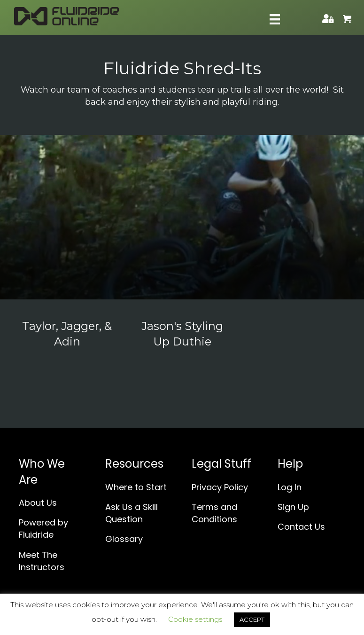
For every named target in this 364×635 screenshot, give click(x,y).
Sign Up (293, 507)
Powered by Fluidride (43, 529)
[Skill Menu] (275, 19)
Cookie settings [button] (195, 619)
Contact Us (301, 527)
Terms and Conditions (214, 513)
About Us (38, 503)
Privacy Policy (220, 487)
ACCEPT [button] (252, 619)
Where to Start (136, 487)
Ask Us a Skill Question (132, 513)
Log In (290, 487)
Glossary (124, 539)
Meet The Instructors (42, 561)
